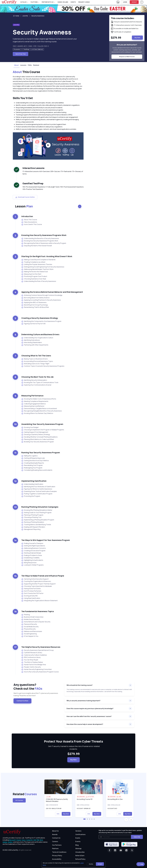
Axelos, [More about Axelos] (10, 842)
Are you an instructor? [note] (127, 45)
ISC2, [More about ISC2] (42, 840)
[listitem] (36, 16)
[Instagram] (115, 850)
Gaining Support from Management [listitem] (35, 432)
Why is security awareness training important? (83, 701)
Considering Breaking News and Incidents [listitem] (37, 470)
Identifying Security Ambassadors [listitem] (34, 380)
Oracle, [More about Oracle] (19, 840)
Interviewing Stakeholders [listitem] (32, 342)
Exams (78, 838)
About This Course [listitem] (29, 220)
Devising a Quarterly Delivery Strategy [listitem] (36, 435)
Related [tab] (36, 65)
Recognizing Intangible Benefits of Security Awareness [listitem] (42, 411)
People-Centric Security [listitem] (31, 667)
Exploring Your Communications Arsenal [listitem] (36, 385)
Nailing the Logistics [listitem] (29, 456)
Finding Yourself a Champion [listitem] (32, 543)
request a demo (84, 2)
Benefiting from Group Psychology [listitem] (35, 305)
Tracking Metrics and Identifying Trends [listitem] (36, 525)
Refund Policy (80, 859)
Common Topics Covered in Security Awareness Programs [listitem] (43, 366)
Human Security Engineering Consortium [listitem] (37, 669)
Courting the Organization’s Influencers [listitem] (36, 581)
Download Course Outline (25, 197)
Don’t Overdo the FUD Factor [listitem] (32, 593)
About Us (55, 831)
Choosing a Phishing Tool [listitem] (31, 517)
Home (16, 16)
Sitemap (78, 849)
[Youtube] (121, 850)
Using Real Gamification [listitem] (31, 598)
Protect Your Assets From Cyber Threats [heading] (73, 741)
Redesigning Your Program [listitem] (32, 468)
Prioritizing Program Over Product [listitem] (34, 276)
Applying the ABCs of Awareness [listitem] (34, 302)
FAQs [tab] (30, 65)
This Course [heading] (26, 72)
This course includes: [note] (123, 18)
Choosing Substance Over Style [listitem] (34, 279)
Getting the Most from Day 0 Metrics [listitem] (35, 461)
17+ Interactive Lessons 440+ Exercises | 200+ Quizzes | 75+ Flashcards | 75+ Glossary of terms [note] (53, 173)
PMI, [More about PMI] (38, 840)
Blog (77, 845)
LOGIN (125, 2)
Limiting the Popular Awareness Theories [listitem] (37, 264)
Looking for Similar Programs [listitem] (32, 565)
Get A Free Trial (20, 54)
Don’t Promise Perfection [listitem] (31, 591)
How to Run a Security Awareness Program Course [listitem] (40, 672)
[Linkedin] (126, 850)
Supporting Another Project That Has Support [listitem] (38, 584)
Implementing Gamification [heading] (34, 481)
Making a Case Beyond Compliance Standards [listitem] (38, 260)
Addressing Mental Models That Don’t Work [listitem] (37, 269)
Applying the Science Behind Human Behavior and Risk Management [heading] (52, 292)
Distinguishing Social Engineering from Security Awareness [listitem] (43, 267)
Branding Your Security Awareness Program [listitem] (38, 442)
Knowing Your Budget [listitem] (30, 427)
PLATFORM (34, 2)
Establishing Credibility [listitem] (30, 558)
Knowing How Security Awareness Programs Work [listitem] (40, 241)
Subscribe (137, 837)
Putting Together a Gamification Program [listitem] (37, 494)
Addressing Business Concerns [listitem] (34, 548)
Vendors (78, 831)
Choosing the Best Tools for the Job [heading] (37, 377)
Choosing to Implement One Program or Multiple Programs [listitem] (43, 430)
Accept (100, 864)
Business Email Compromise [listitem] (32, 617)
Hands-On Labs (63, 2)
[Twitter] (132, 850)
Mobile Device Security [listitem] (31, 619)
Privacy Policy (57, 856)
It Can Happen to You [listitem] (30, 636)
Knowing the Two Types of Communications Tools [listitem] (40, 383)
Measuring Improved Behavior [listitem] (33, 406)
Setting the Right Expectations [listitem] (33, 546)
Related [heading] (22, 794)
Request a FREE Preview (127, 57)
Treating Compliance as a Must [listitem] (33, 262)
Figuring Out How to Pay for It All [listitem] (33, 324)
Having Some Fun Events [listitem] (31, 589)
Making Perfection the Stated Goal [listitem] (34, 272)
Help (141, 864)
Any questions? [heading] (37, 687)
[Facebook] (109, 850)
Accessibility (57, 859)
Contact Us (56, 838)
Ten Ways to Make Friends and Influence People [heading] (43, 576)
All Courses (19, 800)
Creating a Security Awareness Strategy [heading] (40, 318)
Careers (55, 841)
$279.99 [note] (74, 754)
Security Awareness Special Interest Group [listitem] (37, 650)
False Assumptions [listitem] (29, 222)
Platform (55, 849)
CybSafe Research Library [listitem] (32, 653)
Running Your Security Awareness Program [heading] (41, 453)
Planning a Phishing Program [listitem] (32, 515)
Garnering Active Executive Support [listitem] (35, 579)
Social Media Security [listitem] (30, 627)
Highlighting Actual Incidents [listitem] (32, 560)
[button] (84, 819)
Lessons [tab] (23, 65)
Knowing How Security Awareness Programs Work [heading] (44, 235)
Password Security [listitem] (29, 624)
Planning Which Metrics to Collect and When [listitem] (38, 439)
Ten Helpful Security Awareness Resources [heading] (41, 647)
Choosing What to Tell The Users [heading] (36, 356)
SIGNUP (134, 2)
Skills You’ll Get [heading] (23, 98)
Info (58, 814)
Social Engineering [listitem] (29, 634)
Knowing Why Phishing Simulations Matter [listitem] (37, 510)
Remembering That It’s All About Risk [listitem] (35, 307)
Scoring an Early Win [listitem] (30, 596)
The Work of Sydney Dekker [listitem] (32, 662)
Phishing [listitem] (26, 615)
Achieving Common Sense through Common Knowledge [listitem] (42, 295)
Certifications (80, 834)
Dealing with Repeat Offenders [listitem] (33, 527)
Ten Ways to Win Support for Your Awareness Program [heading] (46, 540)
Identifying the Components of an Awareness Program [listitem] (41, 321)
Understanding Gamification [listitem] (32, 484)
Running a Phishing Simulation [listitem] (33, 522)
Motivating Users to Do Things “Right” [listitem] (35, 364)
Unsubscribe (80, 852)
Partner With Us (48, 2)
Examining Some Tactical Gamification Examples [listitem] (39, 491)
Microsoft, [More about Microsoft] (12, 840)
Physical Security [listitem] (28, 629)
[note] (17, 49)
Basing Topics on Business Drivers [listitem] (35, 359)
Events (73, 2)
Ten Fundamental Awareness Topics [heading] (38, 611)
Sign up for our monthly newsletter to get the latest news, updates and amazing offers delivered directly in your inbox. (120, 831)
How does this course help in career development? (85, 724)
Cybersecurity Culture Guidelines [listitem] (34, 655)
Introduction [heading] (27, 216)
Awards (55, 834)
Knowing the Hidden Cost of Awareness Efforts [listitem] (39, 399)
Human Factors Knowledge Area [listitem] (34, 665)
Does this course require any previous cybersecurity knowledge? (90, 708)
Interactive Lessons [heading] (33, 168)
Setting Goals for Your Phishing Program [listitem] (36, 513)
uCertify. (15, 850)
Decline (91, 864)
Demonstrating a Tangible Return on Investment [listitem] (39, 409)
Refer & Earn (80, 856)
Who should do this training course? (80, 685)
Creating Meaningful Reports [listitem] (33, 463)
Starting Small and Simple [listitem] (31, 553)
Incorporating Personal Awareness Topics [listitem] (37, 361)
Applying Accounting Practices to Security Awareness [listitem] (41, 300)
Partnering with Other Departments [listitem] (35, 345)
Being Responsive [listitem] (29, 563)
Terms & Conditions (59, 852)
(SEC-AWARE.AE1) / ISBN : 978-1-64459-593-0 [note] (31, 46)
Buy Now (73, 760)
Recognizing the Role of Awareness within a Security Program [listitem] (44, 243)
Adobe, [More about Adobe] (5, 842)
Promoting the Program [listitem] (31, 496)
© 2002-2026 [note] (17, 850)
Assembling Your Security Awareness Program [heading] (42, 424)
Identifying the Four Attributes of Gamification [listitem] (38, 487)
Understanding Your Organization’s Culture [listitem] (37, 338)
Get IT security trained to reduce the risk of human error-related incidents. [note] (74, 748)
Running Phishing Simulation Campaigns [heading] (40, 507)
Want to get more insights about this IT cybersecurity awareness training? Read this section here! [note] (36, 694)
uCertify (25, 16)
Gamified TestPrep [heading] (33, 183)
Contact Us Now (22, 701)
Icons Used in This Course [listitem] (32, 224)
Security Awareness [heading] (42, 32)
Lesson (24, 206)
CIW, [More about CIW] (35, 840)
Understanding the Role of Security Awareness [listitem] (39, 281)
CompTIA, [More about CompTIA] (30, 840)
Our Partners (57, 845)
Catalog (23, 2)
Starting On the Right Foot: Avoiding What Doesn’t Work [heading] (47, 256)
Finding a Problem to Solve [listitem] (32, 555)
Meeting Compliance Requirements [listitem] (35, 401)
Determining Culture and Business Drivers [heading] (40, 334)
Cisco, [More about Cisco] (24, 840)
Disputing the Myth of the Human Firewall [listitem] (37, 246)
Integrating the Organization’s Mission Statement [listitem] (39, 601)
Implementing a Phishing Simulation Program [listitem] (38, 520)
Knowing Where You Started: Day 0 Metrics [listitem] (37, 413)
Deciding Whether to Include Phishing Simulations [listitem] (39, 437)
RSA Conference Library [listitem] (31, 657)
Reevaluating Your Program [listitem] (32, 465)
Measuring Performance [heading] (32, 396)
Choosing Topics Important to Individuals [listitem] (37, 586)
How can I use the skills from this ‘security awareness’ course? (89, 716)
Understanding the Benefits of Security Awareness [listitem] (40, 238)
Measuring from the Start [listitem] (31, 274)
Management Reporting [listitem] (31, 529)
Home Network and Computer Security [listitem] (36, 622)
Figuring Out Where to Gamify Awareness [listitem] (37, 489)
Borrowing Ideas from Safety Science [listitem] (35, 298)
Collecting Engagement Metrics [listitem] (34, 404)
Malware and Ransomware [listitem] (32, 631)
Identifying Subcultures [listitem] (31, 340)
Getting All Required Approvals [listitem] (33, 458)
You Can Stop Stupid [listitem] (30, 660)
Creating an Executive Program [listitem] (33, 551)
